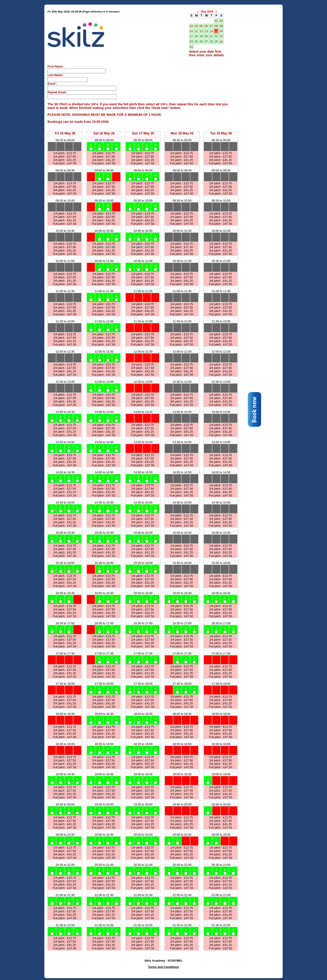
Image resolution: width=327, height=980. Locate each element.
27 (206, 41)
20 (206, 36)
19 (201, 36)
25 (196, 41)
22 (216, 36)
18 (196, 36)
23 (221, 36)
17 (191, 36)
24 (191, 41)
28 (211, 41)
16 (221, 31)
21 (211, 36)
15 (216, 31)
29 (216, 41)
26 (201, 41)
